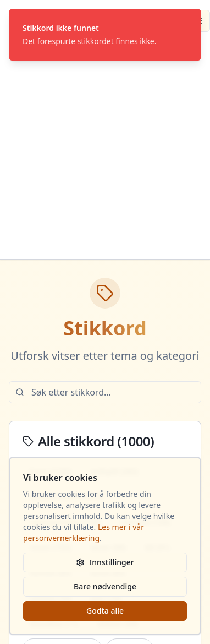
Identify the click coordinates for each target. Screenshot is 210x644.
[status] (105, 35)
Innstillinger (105, 562)
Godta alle (105, 611)
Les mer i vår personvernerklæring (84, 532)
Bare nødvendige (105, 586)
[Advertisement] (103, 151)
